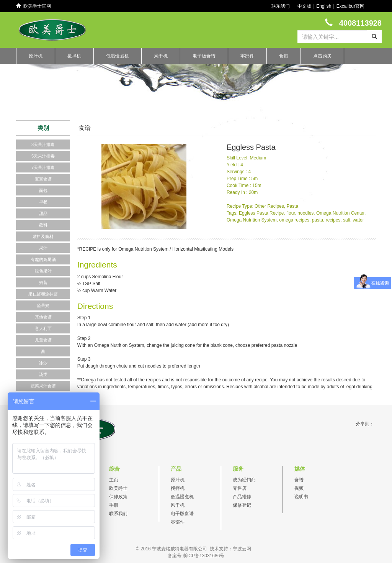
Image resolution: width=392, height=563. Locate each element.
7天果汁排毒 (43, 167)
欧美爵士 (118, 488)
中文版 (304, 6)
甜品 (43, 213)
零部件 (247, 56)
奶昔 (43, 282)
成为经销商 (244, 480)
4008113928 (353, 22)
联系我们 (281, 6)
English (324, 6)
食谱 (284, 56)
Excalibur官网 (350, 6)
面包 (43, 190)
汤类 (43, 374)
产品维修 (242, 497)
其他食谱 (43, 317)
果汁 (43, 248)
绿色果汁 (43, 271)
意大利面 (43, 328)
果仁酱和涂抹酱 (43, 294)
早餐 (43, 202)
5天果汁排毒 (43, 156)
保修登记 (242, 505)
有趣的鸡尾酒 (43, 259)
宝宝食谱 (43, 179)
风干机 (161, 56)
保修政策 (118, 497)
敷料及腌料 (43, 236)
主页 (114, 480)
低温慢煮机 (118, 56)
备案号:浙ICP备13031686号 (196, 556)
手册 (114, 505)
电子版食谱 (204, 56)
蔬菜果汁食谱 (43, 386)
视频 (299, 488)
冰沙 (43, 363)
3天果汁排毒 (43, 144)
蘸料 (43, 225)
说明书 (301, 497)
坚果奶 (43, 305)
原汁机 (36, 56)
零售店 (240, 488)
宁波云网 (242, 549)
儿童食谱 (43, 340)
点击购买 (322, 56)
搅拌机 (74, 56)
